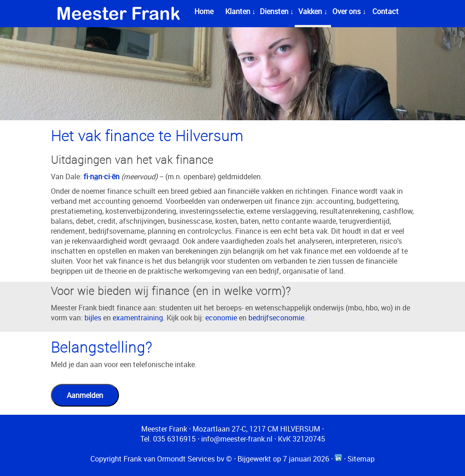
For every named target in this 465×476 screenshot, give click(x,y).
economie (221, 318)
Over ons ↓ (349, 11)
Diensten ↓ (277, 11)
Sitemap (361, 459)
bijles (93, 318)
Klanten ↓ (240, 11)
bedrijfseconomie (276, 318)
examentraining (138, 318)
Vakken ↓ (313, 11)
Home (204, 11)
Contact (386, 11)
